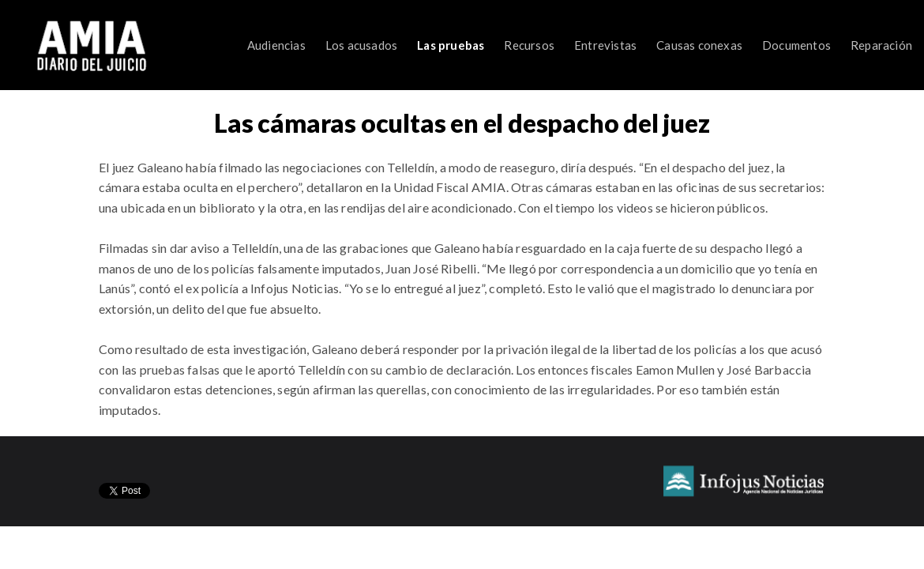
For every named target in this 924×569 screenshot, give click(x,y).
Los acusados (361, 45)
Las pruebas (451, 45)
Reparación (881, 45)
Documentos (796, 45)
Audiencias (276, 45)
